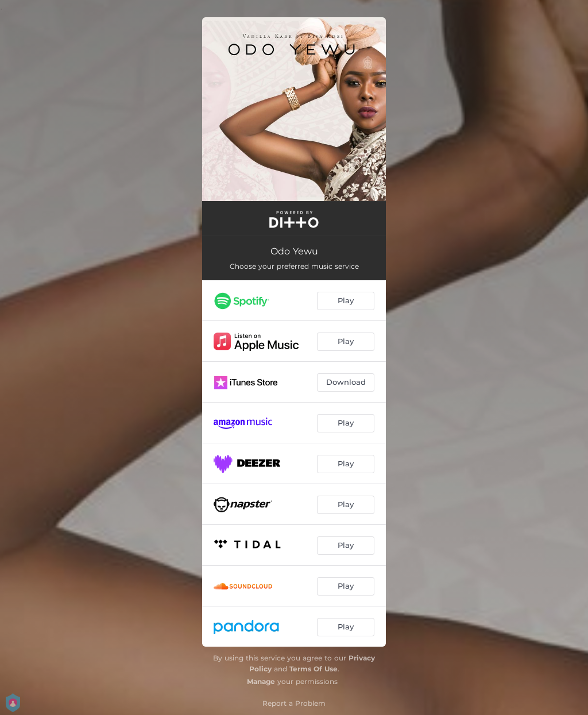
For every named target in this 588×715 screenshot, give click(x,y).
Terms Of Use (314, 669)
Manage (261, 681)
